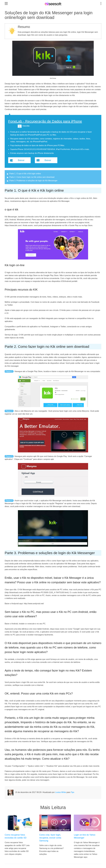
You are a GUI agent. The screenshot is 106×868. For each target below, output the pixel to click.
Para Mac (26, 126)
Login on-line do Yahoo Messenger (85, 836)
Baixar (21, 160)
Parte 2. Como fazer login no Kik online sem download (32, 177)
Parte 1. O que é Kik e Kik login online (25, 174)
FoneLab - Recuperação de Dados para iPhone (45, 121)
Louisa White (61, 792)
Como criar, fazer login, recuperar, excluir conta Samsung (50, 838)
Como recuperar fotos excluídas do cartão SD (16, 836)
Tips (73, 792)
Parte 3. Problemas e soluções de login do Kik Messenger (33, 181)
